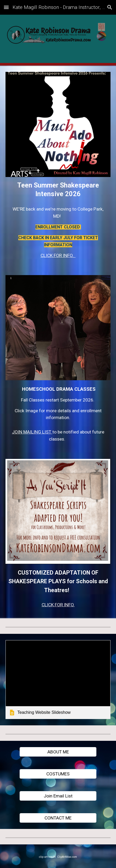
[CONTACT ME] (58, 818)
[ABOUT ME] (58, 752)
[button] (6, 7)
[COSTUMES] (58, 774)
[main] (58, 190)
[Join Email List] (58, 796)
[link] (58, 679)
